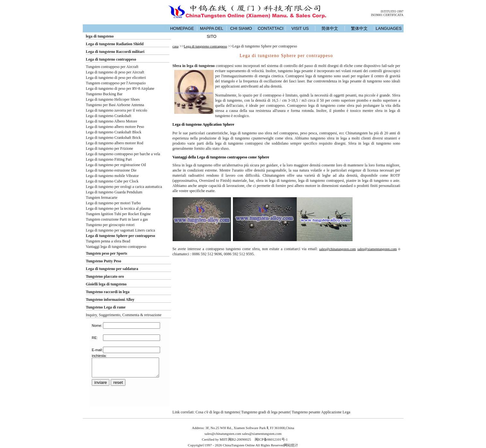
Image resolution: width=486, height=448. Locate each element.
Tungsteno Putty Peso (104, 261)
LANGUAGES (389, 28)
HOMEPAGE (182, 28)
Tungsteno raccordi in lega (108, 292)
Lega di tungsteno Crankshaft (109, 116)
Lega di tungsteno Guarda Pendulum (114, 192)
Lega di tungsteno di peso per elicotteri (116, 78)
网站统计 (291, 445)
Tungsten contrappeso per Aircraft (112, 67)
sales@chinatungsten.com (337, 249)
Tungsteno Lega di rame (106, 307)
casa (176, 46)
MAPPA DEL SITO (212, 32)
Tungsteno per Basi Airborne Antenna (115, 105)
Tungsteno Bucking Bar (104, 94)
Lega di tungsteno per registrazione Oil (116, 165)
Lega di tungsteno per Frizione (110, 148)
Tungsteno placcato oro (105, 276)
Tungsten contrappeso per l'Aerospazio (116, 83)
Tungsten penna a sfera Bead (108, 241)
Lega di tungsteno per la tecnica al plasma (118, 208)
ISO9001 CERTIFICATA (387, 15)
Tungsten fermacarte (102, 198)
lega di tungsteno (100, 36)
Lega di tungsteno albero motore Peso (115, 127)
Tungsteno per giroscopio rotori (110, 225)
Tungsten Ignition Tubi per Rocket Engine (119, 214)
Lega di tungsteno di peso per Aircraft (115, 72)
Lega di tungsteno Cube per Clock (112, 181)
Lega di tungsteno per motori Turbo (113, 203)
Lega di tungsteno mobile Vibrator (112, 176)
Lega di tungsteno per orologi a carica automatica (124, 187)
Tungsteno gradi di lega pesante (266, 412)
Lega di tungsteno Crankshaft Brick (113, 138)
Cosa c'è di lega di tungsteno (217, 412)
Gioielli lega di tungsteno (106, 284)
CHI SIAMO (241, 28)
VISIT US (300, 28)
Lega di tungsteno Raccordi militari (115, 52)
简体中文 (330, 28)
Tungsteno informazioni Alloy (110, 300)
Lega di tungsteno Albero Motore (112, 121)
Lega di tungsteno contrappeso (111, 59)
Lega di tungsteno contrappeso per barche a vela (123, 154)
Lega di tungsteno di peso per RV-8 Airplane (120, 89)
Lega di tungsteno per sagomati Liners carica (121, 230)
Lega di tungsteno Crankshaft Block (114, 132)
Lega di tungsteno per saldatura (112, 269)
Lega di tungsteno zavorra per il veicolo (117, 110)
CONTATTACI (270, 28)
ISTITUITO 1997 (392, 11)
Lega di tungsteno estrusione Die (111, 170)
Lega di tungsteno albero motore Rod (115, 143)
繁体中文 (359, 28)
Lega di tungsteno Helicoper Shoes (113, 99)
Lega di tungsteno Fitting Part (109, 159)
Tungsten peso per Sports (107, 253)
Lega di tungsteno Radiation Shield (115, 44)
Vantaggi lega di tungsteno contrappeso (116, 247)
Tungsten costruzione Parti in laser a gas (117, 219)
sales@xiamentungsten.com (377, 249)
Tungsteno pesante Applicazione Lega (321, 412)
